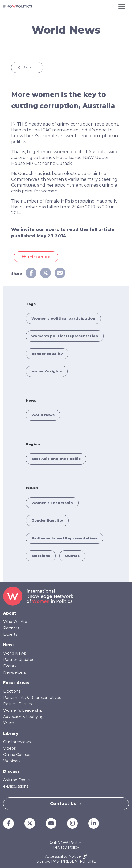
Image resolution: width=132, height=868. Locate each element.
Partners (11, 628)
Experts (10, 634)
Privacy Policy (66, 847)
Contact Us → (66, 804)
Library (11, 733)
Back (27, 67)
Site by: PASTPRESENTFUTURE (66, 861)
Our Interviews (17, 742)
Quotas (72, 556)
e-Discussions (16, 786)
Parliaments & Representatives (32, 698)
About (10, 613)
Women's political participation (63, 318)
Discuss (12, 771)
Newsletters (15, 672)
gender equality (47, 354)
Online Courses (17, 755)
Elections (41, 556)
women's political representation (65, 336)
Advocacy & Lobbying (23, 717)
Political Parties (17, 704)
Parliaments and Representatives (65, 538)
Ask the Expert (17, 780)
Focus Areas (16, 683)
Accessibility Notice (66, 857)
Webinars (12, 761)
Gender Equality (47, 520)
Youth (9, 723)
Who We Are (15, 622)
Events (10, 666)
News (9, 645)
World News (43, 415)
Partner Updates (19, 660)
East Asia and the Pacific (56, 459)
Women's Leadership (52, 503)
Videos (9, 748)
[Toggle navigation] (122, 6)
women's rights (47, 371)
